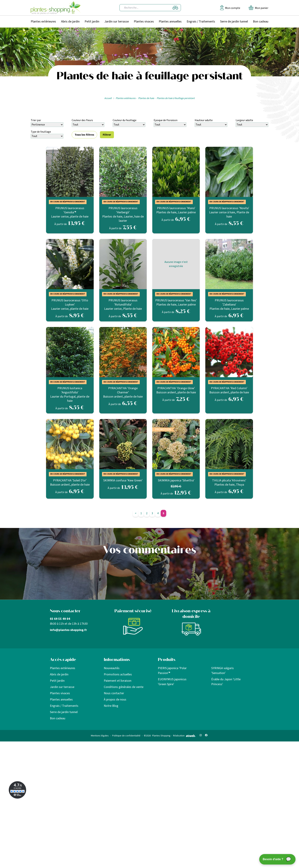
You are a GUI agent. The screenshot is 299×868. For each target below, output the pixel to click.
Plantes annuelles (170, 22)
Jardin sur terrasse (117, 22)
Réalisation (184, 736)
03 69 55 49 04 (60, 619)
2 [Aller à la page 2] (147, 513)
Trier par (36, 120)
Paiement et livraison (118, 681)
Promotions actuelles (118, 674)
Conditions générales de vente (124, 687)
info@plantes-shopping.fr (68, 630)
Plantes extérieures (43, 22)
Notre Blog (111, 706)
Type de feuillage (41, 132)
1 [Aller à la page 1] (141, 513)
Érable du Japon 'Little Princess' (226, 682)
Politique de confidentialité (126, 736)
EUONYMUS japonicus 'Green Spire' (172, 682)
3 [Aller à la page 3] (152, 513)
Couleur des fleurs (82, 120)
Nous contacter (114, 693)
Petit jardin (92, 22)
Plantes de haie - (147, 98)
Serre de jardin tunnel (234, 22)
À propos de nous (115, 700)
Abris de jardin (70, 22)
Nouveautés (112, 668)
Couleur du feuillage (125, 120)
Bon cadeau (261, 22)
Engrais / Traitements (201, 22)
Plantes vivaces (144, 22)
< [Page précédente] (136, 513)
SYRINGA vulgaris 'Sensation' (223, 671)
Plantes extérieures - (126, 98)
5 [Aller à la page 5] (164, 513)
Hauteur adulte (204, 120)
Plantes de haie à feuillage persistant (176, 98)
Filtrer (107, 135)
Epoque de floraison (166, 120)
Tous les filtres (84, 135)
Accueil (108, 98)
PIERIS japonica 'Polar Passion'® (172, 671)
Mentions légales (100, 736)
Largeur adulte (244, 120)
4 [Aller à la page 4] (158, 513)
